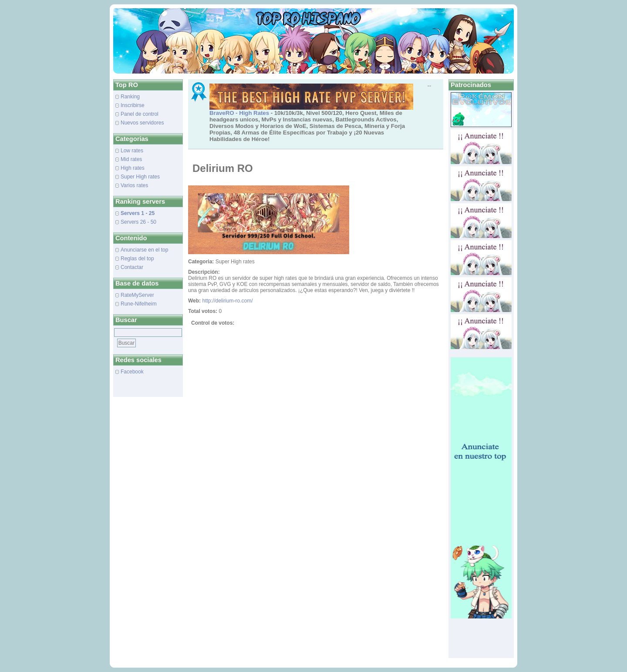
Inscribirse (133, 105)
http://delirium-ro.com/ (227, 301)
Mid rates (131, 159)
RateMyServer (137, 295)
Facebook (132, 372)
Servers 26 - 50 (138, 222)
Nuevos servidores (142, 123)
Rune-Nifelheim (139, 304)
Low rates (132, 151)
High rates (133, 168)
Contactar (132, 267)
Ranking (130, 97)
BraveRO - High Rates (239, 113)
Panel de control (140, 114)
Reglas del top (137, 259)
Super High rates (140, 177)
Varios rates (134, 185)
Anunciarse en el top (144, 250)
